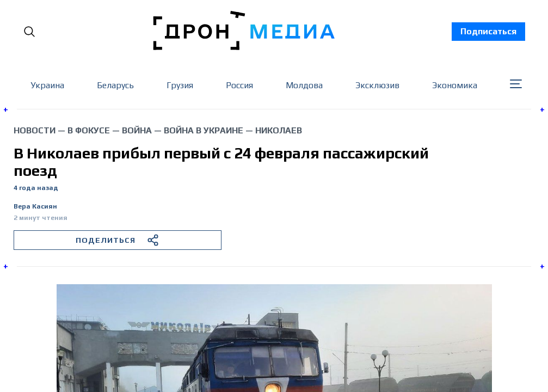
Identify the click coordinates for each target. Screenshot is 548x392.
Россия (239, 85)
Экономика (455, 85)
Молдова (304, 85)
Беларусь (115, 85)
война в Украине (204, 130)
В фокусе (89, 130)
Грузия (180, 85)
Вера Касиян (35, 207)
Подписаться (488, 31)
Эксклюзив (377, 85)
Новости (35, 130)
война (137, 130)
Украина (47, 85)
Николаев (279, 130)
